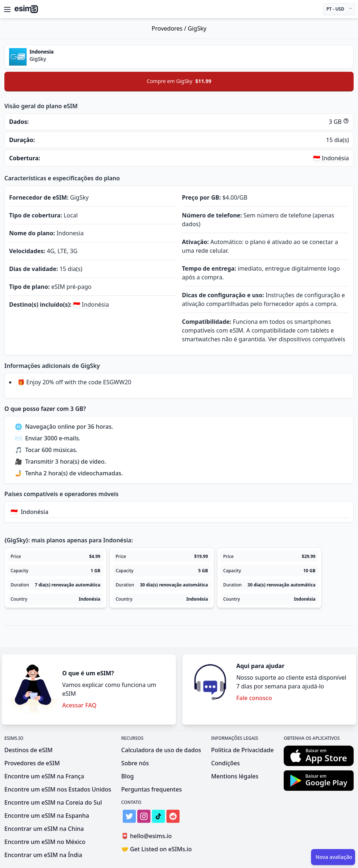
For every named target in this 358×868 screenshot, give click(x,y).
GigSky (197, 28)
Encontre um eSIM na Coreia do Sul (53, 802)
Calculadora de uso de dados (161, 750)
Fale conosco (254, 698)
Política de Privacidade (243, 750)
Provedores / (170, 28)
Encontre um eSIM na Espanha (47, 816)
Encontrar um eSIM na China (44, 829)
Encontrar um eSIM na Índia (43, 855)
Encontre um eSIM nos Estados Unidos (58, 789)
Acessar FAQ (79, 705)
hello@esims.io (148, 836)
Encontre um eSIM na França (44, 776)
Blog (127, 776)
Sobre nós (135, 763)
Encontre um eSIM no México (45, 842)
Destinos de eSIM (28, 750)
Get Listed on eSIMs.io (157, 849)
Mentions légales (235, 776)
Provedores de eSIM (32, 763)
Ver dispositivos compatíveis (307, 339)
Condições (226, 763)
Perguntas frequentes (152, 789)
